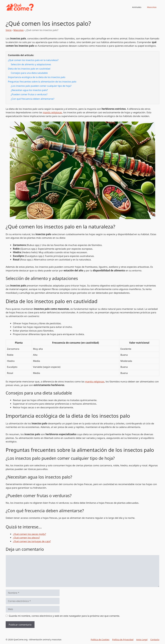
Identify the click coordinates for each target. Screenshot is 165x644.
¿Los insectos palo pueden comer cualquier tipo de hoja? (41, 86)
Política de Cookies (100, 639)
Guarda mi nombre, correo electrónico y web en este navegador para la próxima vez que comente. (64, 616)
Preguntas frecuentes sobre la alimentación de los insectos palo (42, 82)
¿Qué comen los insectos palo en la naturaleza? (33, 60)
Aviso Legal (142, 639)
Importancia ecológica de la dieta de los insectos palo (37, 77)
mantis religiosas (52, 112)
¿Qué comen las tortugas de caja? (32, 541)
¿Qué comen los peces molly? (29, 534)
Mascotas (152, 7)
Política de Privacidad (123, 639)
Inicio (9, 30)
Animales (137, 7)
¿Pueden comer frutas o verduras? (29, 94)
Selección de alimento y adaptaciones (31, 64)
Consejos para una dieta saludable (29, 73)
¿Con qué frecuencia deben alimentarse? (33, 99)
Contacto (155, 639)
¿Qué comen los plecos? (26, 538)
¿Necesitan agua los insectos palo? (29, 90)
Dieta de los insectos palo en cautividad (29, 69)
